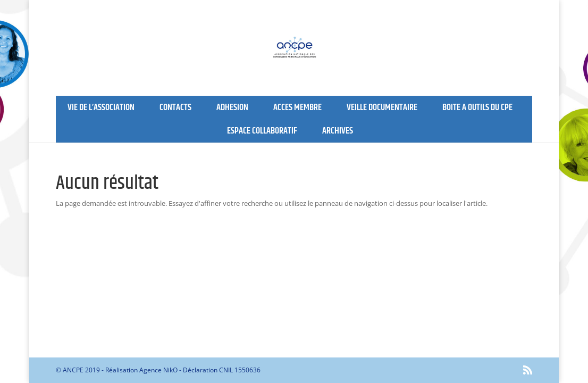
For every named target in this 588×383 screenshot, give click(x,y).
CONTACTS (175, 107)
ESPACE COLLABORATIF (262, 131)
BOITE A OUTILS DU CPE (477, 107)
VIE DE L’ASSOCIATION (101, 107)
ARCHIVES (338, 131)
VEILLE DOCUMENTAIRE (382, 107)
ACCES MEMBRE (297, 107)
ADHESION (232, 107)
